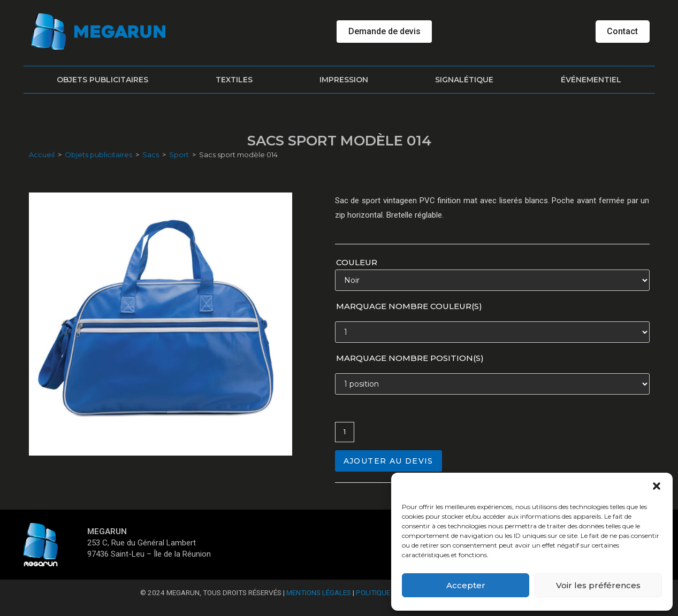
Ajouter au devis (388, 461)
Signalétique (464, 80)
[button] (657, 486)
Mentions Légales (319, 592)
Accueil (42, 155)
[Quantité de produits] (345, 432)
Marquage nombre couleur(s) (409, 306)
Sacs (151, 155)
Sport (179, 155)
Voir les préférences (598, 585)
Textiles (234, 80)
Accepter (466, 585)
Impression (344, 80)
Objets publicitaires (102, 80)
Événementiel (591, 80)
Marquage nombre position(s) (410, 358)
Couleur (357, 262)
